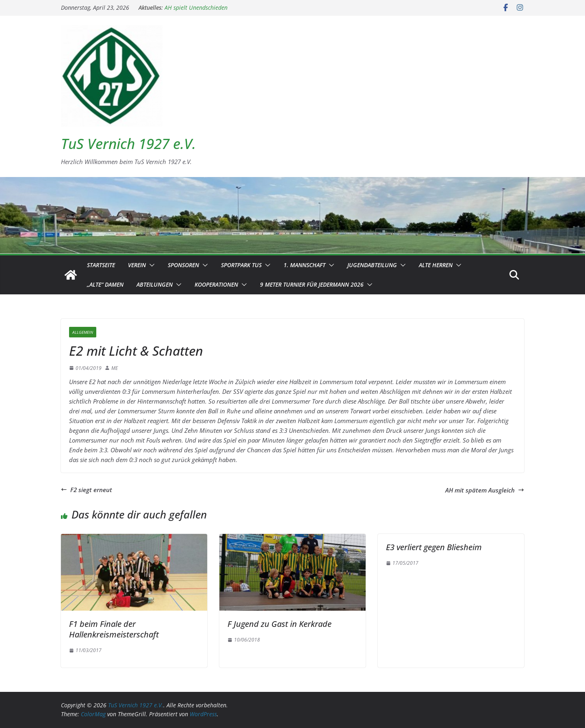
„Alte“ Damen (105, 284)
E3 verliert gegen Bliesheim (434, 547)
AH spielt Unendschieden (196, 8)
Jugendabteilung (372, 265)
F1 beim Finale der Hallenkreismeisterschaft (114, 629)
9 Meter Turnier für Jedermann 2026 (312, 284)
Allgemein (83, 332)
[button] (150, 265)
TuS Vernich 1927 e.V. (128, 144)
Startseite (101, 265)
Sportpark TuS (241, 265)
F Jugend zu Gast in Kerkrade (279, 624)
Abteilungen (155, 284)
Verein (137, 265)
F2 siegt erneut (87, 490)
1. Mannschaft (304, 265)
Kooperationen (216, 284)
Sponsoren (183, 265)
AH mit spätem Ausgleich (485, 490)
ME (115, 368)
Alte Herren (436, 265)
